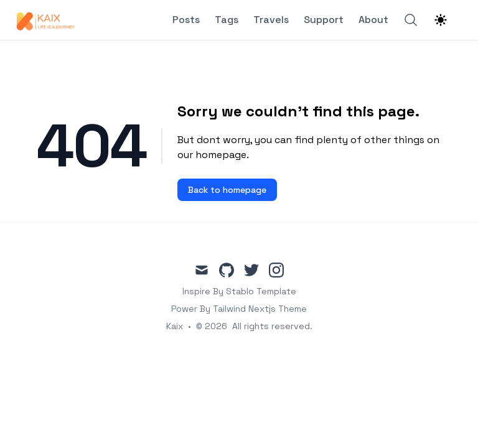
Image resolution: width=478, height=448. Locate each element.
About (373, 20)
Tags (227, 20)
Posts (186, 20)
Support (324, 20)
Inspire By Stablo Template (239, 291)
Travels (271, 20)
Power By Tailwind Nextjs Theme (239, 309)
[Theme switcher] (441, 20)
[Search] (411, 20)
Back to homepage (227, 190)
